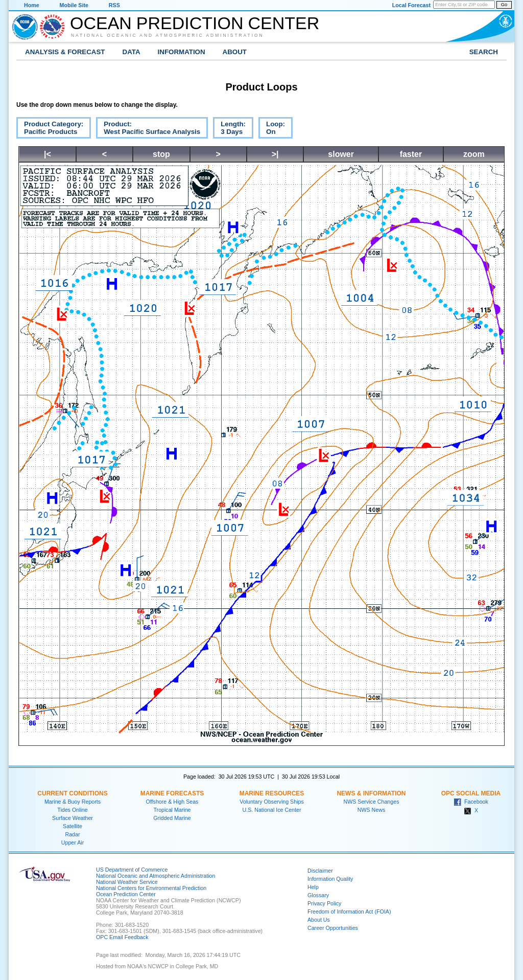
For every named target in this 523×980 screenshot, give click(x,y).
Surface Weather (73, 818)
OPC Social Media (471, 793)
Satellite (73, 826)
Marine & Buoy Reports (73, 802)
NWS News (371, 810)
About (235, 52)
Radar (72, 834)
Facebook (471, 802)
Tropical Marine (172, 810)
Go (504, 5)
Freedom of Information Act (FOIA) (349, 911)
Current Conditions (72, 793)
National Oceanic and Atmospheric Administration (168, 35)
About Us (319, 920)
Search (484, 52)
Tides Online (72, 810)
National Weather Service (127, 882)
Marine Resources (272, 793)
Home (32, 5)
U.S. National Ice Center (272, 810)
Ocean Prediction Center (195, 23)
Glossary (318, 895)
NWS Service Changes (372, 802)
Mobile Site (74, 5)
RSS (114, 5)
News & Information (371, 793)
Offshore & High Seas (172, 802)
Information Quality (330, 879)
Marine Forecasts (172, 793)
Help (313, 887)
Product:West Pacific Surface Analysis (148, 129)
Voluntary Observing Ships (272, 802)
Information (182, 52)
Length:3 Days (229, 129)
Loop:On (272, 129)
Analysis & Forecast (65, 52)
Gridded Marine (172, 818)
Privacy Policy (324, 903)
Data (132, 52)
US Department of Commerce (132, 870)
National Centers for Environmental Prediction (151, 888)
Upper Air (73, 842)
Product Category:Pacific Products (50, 129)
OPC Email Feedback (122, 937)
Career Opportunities (333, 928)
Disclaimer (320, 871)
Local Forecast (411, 5)
